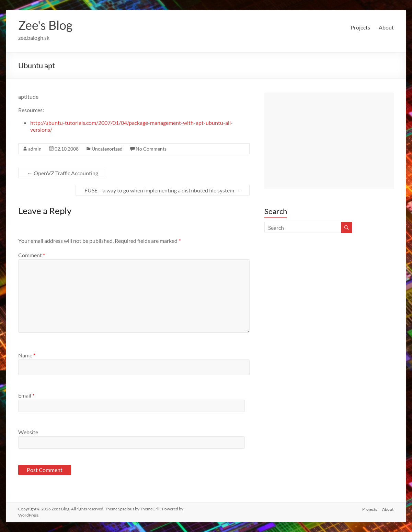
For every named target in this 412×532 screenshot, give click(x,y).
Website (28, 432)
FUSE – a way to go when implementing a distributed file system (163, 190)
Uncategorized (107, 149)
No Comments (151, 149)
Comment (32, 255)
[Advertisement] (329, 141)
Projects (360, 27)
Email (26, 395)
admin (35, 149)
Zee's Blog (45, 25)
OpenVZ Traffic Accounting (63, 173)
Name (27, 355)
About (386, 27)
